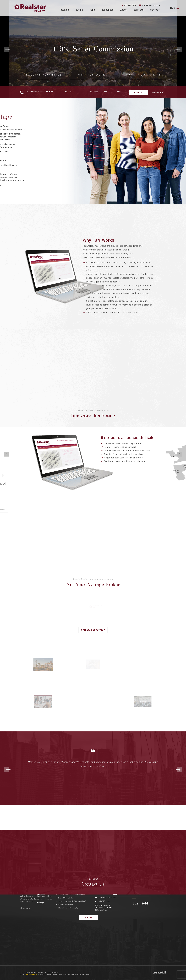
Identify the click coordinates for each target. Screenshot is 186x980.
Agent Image (86, 974)
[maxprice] (96, 92)
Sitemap (55, 974)
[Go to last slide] (6, 49)
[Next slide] (180, 49)
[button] (45, 92)
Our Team (139, 10)
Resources (108, 10)
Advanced (157, 92)
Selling (65, 10)
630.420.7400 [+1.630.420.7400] (130, 5)
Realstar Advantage (93, 630)
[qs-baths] (122, 92)
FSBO (92, 10)
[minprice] (77, 92)
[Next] (180, 769)
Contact (155, 10)
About (124, 10)
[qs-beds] (109, 92)
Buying (79, 10)
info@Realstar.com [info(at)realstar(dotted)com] (151, 5)
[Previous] (6, 769)
